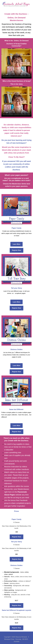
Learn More (16, 244)
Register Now (16, 250)
